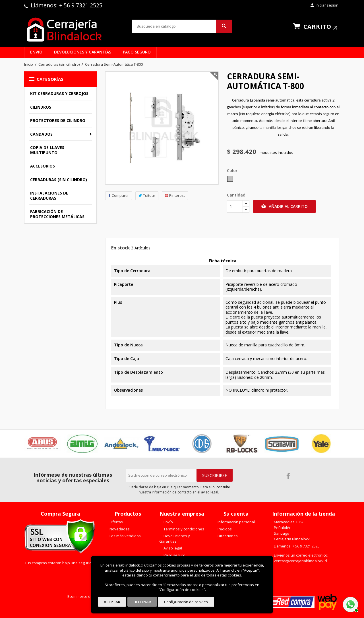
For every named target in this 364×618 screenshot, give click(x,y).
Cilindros (41, 107)
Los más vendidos (125, 536)
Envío (36, 52)
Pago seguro (137, 52)
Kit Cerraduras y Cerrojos (59, 93)
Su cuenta (236, 514)
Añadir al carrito (284, 206)
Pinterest (175, 196)
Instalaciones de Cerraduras (49, 196)
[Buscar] (182, 26)
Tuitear (147, 196)
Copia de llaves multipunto (47, 150)
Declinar (142, 602)
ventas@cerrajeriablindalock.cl (300, 561)
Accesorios (43, 166)
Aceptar (112, 602)
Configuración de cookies (186, 602)
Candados (41, 134)
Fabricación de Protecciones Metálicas (57, 214)
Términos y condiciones (183, 529)
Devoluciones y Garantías (83, 52)
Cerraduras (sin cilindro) (59, 180)
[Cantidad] (235, 206)
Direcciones (227, 536)
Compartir (119, 196)
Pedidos (224, 529)
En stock (121, 248)
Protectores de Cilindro (58, 120)
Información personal (236, 522)
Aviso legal (172, 548)
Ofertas (116, 522)
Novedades (119, 529)
